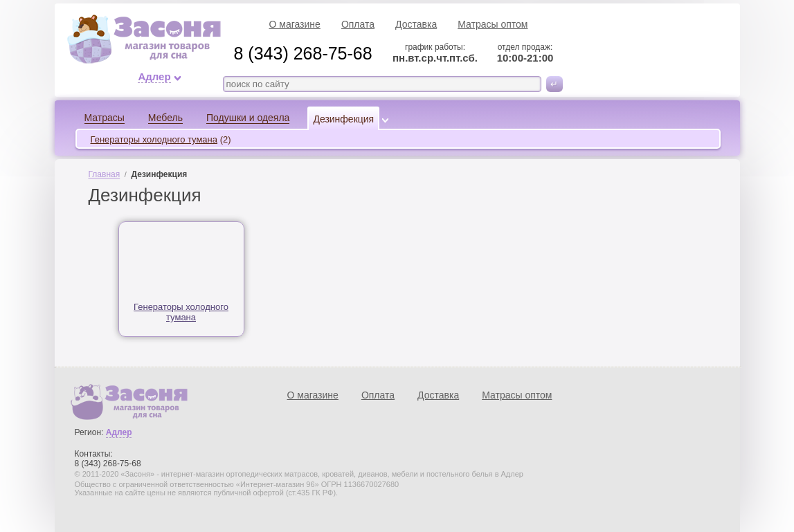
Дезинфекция (343, 119)
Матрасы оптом (493, 24)
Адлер (154, 77)
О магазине (295, 24)
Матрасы (105, 118)
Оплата (358, 24)
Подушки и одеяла (248, 118)
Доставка (416, 24)
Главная (105, 174)
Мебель (165, 118)
